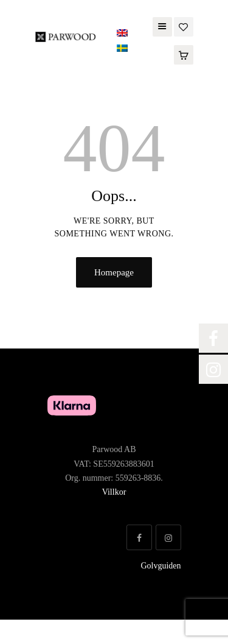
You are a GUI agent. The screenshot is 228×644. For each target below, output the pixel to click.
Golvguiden (161, 566)
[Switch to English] (122, 33)
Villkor (114, 492)
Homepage (114, 272)
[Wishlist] (184, 26)
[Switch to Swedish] (122, 48)
